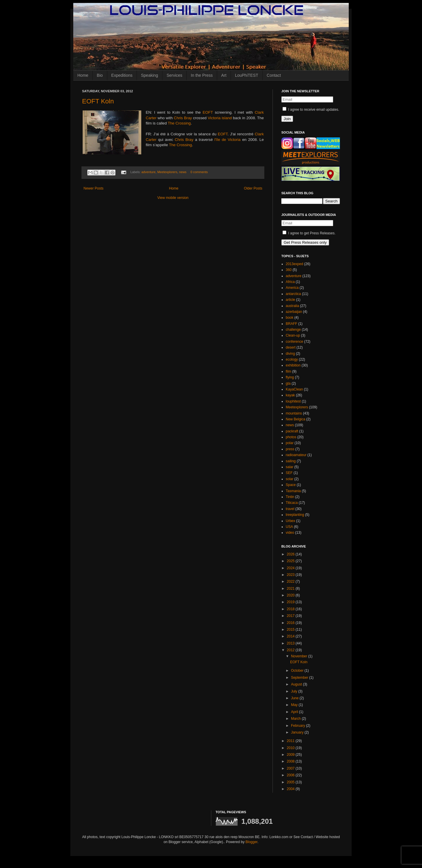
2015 (291, 630)
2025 (291, 561)
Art (224, 75)
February (298, 726)
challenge (293, 330)
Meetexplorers (167, 172)
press (290, 449)
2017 (291, 616)
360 (289, 270)
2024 (291, 568)
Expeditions (122, 75)
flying (290, 377)
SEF (289, 473)
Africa (290, 282)
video (290, 533)
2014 (291, 636)
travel (290, 509)
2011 (291, 741)
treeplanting (295, 515)
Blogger (252, 842)
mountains (294, 413)
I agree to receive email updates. (311, 110)
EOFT (209, 112)
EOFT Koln (98, 101)
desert (291, 347)
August (297, 684)
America (292, 288)
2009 (291, 755)
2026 (291, 554)
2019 (291, 602)
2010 (291, 748)
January (298, 732)
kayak (290, 395)
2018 (291, 609)
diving (290, 354)
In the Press (202, 75)
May (295, 705)
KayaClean (294, 389)
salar (290, 467)
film (289, 371)
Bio (100, 75)
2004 (291, 789)
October (298, 671)
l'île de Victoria (228, 140)
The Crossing (179, 123)
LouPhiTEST (247, 75)
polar (290, 443)
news (183, 172)
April (295, 712)
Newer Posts (93, 188)
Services (174, 75)
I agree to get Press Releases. (309, 233)
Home (83, 75)
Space (291, 485)
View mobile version (173, 198)
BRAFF (291, 324)
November (300, 656)
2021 (291, 589)
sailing (291, 461)
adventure (149, 172)
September (300, 678)
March (296, 719)
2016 (291, 623)
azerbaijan (294, 312)
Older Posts (253, 188)
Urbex (290, 521)
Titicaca (292, 503)
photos (291, 437)
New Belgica (296, 419)
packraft (292, 431)
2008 (291, 761)
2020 (291, 595)
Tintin (290, 497)
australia (292, 306)
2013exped (294, 264)
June (295, 698)
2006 (291, 775)
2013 (291, 643)
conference (294, 342)
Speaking (149, 75)
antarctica (293, 294)
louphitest (293, 401)
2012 (291, 650)
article (290, 300)
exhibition (293, 365)
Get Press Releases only (305, 242)
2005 (291, 782)
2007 (291, 768)
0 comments (199, 172)
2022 (291, 581)
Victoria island (220, 118)
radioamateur (296, 455)
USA (289, 527)
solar (290, 479)
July (295, 691)
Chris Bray (183, 118)
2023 (291, 575)
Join (287, 119)
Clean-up (293, 335)
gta (288, 383)
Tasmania (293, 491)
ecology (292, 359)
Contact (274, 75)
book (290, 318)
